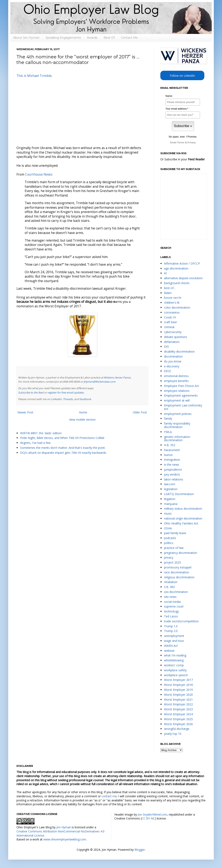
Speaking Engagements (63, 38)
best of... (170, 288)
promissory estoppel (178, 567)
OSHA (168, 528)
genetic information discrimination (177, 439)
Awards (92, 38)
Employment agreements (181, 395)
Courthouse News (39, 174)
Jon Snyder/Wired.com (152, 814)
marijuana (171, 504)
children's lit (172, 303)
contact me (109, 796)
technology (171, 611)
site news (170, 597)
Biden (168, 293)
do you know (173, 361)
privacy (169, 557)
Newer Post (25, 412)
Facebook (85, 399)
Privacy (192, 142)
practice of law (174, 548)
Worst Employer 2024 (178, 714)
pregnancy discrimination (181, 553)
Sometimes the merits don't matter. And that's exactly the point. (63, 448)
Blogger (140, 850)
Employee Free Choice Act (182, 386)
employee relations (177, 391)
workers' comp (174, 665)
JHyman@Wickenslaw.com (99, 382)
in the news (172, 465)
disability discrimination (179, 351)
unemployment (174, 636)
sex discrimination (176, 592)
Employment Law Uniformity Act (183, 407)
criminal (169, 327)
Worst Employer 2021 (178, 700)
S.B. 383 (169, 587)
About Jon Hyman (26, 38)
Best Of (109, 38)
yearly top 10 (173, 734)
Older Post (140, 412)
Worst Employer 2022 (178, 704)
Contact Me (129, 38)
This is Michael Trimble (34, 76)
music (168, 513)
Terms (181, 142)
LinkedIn (56, 399)
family (168, 418)
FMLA (168, 432)
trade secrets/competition (181, 621)
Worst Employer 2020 (178, 695)
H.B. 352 (170, 445)
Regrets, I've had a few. (36, 443)
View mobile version (82, 420)
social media (172, 602)
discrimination (173, 356)
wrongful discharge (177, 729)
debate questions (176, 337)
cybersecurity (173, 332)
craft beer (171, 322)
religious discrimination (179, 577)
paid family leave (175, 533)
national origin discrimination (183, 518)
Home (83, 412)
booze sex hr (173, 298)
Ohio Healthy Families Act (181, 523)
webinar (169, 651)
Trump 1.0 (171, 626)
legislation (171, 489)
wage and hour (174, 641)
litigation (170, 499)
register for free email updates (66, 393)
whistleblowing (174, 660)
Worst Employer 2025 (178, 719)
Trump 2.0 (171, 631)
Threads (68, 399)
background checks (177, 283)
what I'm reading (175, 655)
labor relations (174, 479)
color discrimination (177, 307)
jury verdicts (172, 474)
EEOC (168, 371)
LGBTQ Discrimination (179, 494)
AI (165, 273)
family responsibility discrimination (177, 425)
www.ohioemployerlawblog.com (65, 839)
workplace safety (175, 670)
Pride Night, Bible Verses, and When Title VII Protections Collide (62, 438)
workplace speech (176, 675)
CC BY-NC (148, 818)
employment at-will (177, 400)
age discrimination (176, 268)
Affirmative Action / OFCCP (182, 263)
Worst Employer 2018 (178, 685)
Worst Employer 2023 (178, 709)
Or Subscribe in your (183, 159)
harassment (172, 450)
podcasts (170, 538)
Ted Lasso (171, 616)
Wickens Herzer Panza (117, 378)
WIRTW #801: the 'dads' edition (41, 433)
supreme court (174, 606)
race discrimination (177, 572)
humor (168, 455)
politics (169, 543)
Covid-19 (170, 317)
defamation (172, 342)
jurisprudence (173, 469)
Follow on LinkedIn (182, 76)
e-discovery (172, 366)
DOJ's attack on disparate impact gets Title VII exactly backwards (63, 453)
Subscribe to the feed (31, 393)
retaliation (171, 582)
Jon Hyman (64, 827)
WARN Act (171, 646)
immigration (172, 460)
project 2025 (172, 562)
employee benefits (176, 381)
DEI (166, 347)
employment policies (178, 414)
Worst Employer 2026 (178, 724)
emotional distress (176, 376)
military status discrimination (183, 509)
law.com (170, 484)
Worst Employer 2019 (178, 690)
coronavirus (172, 312)
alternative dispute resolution (183, 278)
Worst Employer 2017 (178, 680)
